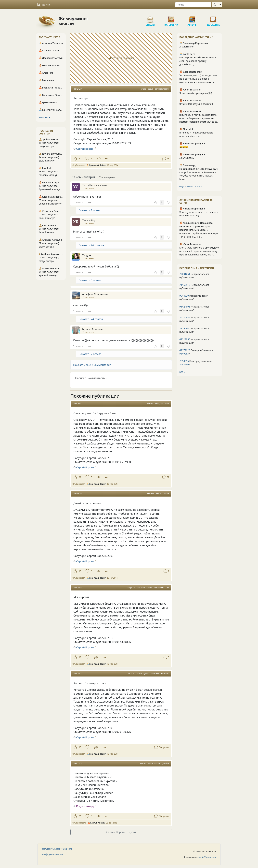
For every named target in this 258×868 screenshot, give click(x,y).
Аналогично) (186, 47)
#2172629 (185, 350)
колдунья (159, 404)
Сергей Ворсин (85, 149)
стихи (143, 89)
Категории (171, 18)
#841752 (78, 764)
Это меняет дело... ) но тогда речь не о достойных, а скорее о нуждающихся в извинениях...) (198, 79)
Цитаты (150, 18)
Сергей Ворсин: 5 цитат (121, 832)
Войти (44, 5)
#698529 (78, 494)
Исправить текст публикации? (194, 276)
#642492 (78, 588)
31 (80, 816)
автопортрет (162, 89)
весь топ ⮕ (44, 117)
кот (167, 404)
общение (131, 588)
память (165, 674)
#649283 (184, 354)
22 (80, 477)
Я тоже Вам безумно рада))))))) (196, 104)
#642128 (78, 89)
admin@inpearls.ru (207, 857)
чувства (150, 494)
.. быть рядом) (187, 158)
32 (80, 158)
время (146, 674)
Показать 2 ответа (90, 354)
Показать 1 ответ (89, 210)
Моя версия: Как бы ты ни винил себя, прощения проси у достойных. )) (198, 61)
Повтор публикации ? (196, 352)
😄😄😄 (184, 147)
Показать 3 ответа (90, 280)
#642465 (78, 674)
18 (80, 657)
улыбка (165, 764)
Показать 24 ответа (91, 319)
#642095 (78, 404)
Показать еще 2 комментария (92, 365)
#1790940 (185, 328)
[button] (121, 365)
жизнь (131, 674)
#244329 (184, 296)
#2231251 (185, 274)
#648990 (184, 364)
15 (80, 571)
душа (151, 89)
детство (155, 674)
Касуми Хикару (85, 806)
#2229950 (185, 339)
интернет (159, 588)
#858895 (184, 361)
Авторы (192, 18)
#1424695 (185, 307)
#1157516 (185, 285)
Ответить (78, 202)
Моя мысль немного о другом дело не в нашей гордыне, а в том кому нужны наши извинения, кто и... (199, 251)
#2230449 (185, 317)
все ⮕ (182, 372)
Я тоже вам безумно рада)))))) (196, 93)
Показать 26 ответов (91, 245)
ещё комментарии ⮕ (191, 186)
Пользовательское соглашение (57, 849)
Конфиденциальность (53, 854)
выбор (157, 764)
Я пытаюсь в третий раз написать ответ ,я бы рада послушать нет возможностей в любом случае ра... (199, 118)
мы (167, 588)
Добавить (213, 18)
